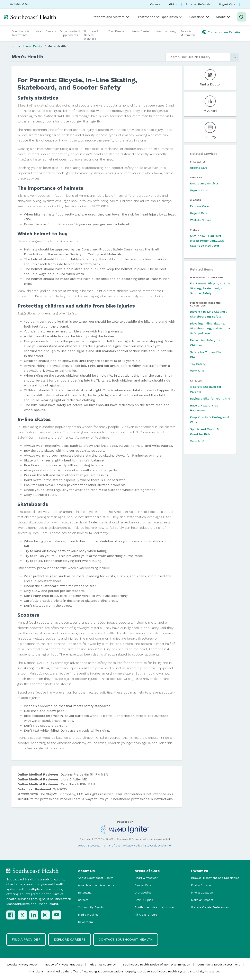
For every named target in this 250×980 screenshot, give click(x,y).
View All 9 (197, 371)
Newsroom (85, 922)
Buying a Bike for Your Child (210, 399)
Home (16, 46)
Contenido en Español (224, 32)
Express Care (199, 206)
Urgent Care (227, 4)
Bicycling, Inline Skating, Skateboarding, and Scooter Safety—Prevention (210, 328)
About (223, 17)
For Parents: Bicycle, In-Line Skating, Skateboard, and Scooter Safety (210, 288)
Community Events (91, 907)
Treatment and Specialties (160, 17)
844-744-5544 (20, 4)
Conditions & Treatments (20, 33)
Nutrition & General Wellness (91, 35)
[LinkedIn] (34, 915)
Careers (155, 4)
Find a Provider (202, 885)
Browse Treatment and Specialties (215, 878)
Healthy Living (166, 31)
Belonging (85, 892)
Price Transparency (102, 964)
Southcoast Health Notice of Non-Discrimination (157, 964)
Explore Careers (70, 939)
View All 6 (197, 441)
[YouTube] (57, 915)
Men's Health (57, 46)
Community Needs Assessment (219, 964)
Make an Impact (202, 900)
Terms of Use (111, 845)
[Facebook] (11, 915)
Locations (199, 17)
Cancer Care (143, 885)
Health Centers (46, 31)
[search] (198, 57)
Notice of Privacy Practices (63, 964)
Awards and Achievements (96, 885)
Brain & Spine (144, 900)
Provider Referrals (198, 4)
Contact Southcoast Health (126, 939)
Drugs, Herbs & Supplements (70, 33)
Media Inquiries (88, 915)
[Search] (241, 17)
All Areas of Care (146, 915)
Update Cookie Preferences (210, 907)
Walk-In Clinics (201, 220)
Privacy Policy (133, 845)
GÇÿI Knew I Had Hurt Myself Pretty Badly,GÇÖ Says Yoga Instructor (207, 241)
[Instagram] (45, 915)
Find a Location (202, 892)
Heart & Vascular (146, 878)
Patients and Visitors (111, 17)
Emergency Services (204, 183)
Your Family (116, 31)
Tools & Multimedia (188, 33)
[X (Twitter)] (22, 915)
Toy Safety (198, 364)
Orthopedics (143, 892)
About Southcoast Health (96, 878)
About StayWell (89, 845)
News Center (141, 31)
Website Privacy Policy (22, 964)
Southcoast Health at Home (154, 907)
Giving (173, 4)
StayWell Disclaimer (158, 845)
